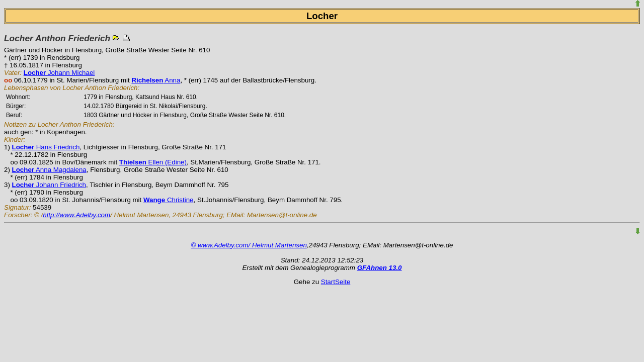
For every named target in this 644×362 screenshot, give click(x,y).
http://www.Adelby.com (76, 215)
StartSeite (336, 282)
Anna (156, 80)
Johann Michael (59, 73)
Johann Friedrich (49, 185)
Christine (169, 200)
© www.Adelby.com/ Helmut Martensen (249, 245)
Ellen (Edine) (153, 162)
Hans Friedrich (46, 147)
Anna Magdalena (49, 170)
